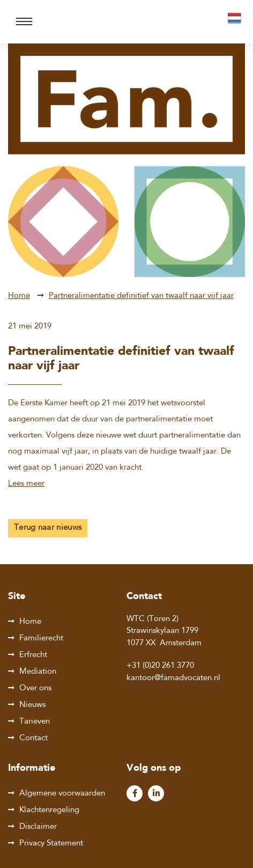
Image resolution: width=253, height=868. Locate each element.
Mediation (38, 672)
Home (19, 296)
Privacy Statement (51, 844)
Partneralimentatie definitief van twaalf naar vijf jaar (141, 296)
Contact (34, 738)
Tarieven (35, 722)
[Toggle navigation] (24, 22)
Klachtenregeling (49, 810)
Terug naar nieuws (48, 528)
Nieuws (32, 705)
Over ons (35, 688)
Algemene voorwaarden (62, 794)
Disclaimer (38, 827)
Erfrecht (33, 655)
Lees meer (26, 484)
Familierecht (41, 639)
